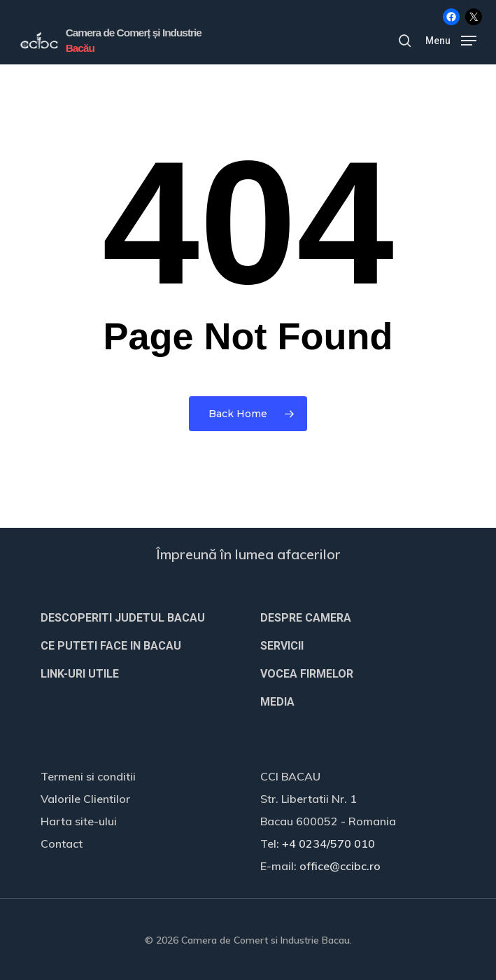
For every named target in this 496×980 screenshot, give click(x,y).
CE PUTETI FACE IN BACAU (111, 646)
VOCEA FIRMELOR (307, 674)
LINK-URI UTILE (80, 674)
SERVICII (282, 646)
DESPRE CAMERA (306, 618)
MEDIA (277, 702)
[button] (451, 40)
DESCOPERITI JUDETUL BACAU (123, 618)
